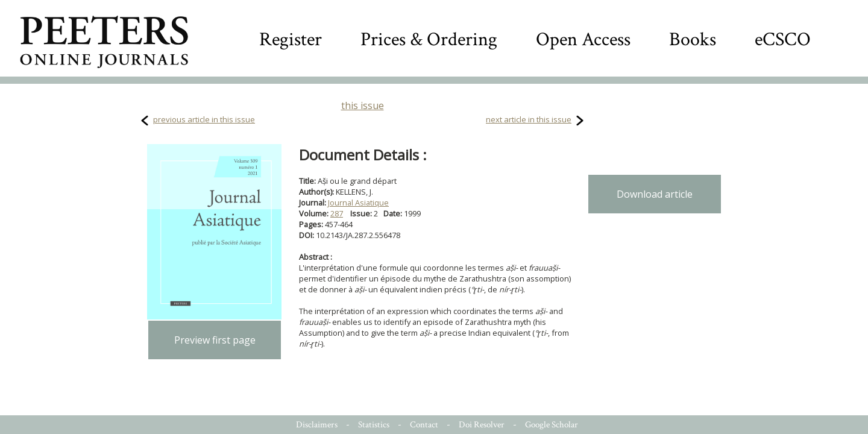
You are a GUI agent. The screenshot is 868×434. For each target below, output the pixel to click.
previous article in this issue (204, 119)
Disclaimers (317, 425)
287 (337, 213)
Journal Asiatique (358, 203)
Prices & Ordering (429, 39)
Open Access (583, 39)
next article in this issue (529, 119)
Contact (424, 425)
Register (291, 39)
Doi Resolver (482, 425)
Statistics (374, 425)
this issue (363, 105)
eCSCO (783, 39)
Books (693, 39)
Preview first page (215, 340)
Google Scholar (552, 425)
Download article (655, 194)
